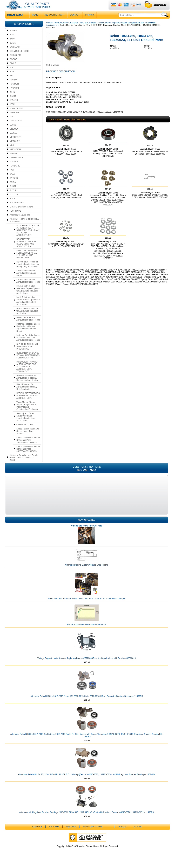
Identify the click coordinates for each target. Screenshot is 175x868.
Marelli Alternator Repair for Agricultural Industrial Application (27, 318)
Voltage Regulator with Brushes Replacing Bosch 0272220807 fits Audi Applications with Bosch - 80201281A (87, 665)
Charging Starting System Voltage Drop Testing (87, 572)
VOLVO (13, 205)
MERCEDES (15, 144)
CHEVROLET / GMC (19, 58)
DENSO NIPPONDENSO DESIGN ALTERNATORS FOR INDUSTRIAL (28, 362)
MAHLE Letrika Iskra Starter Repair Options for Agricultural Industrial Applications (28, 308)
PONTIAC (14, 169)
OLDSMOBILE (16, 164)
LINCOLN (14, 136)
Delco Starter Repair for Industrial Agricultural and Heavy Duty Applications (28, 271)
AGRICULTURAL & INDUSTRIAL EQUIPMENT (25, 227)
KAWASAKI (15, 119)
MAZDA (13, 140)
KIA (11, 123)
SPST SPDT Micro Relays (21, 214)
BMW (12, 46)
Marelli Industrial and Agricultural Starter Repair (28, 325)
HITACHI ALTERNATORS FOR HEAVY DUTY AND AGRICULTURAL (28, 402)
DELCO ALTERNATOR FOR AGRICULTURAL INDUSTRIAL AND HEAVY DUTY (27, 261)
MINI (12, 152)
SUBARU (14, 193)
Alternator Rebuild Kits (20, 222)
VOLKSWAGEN (17, 210)
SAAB (12, 181)
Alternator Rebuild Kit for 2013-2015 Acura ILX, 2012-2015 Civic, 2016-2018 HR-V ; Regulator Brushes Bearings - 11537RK (87, 703)
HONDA (13, 87)
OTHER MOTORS (25, 432)
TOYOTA (14, 201)
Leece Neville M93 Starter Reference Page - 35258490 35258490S (28, 447)
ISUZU (13, 103)
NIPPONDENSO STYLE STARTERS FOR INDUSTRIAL (28, 353)
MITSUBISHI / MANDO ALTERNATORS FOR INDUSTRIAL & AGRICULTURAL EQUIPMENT (27, 373)
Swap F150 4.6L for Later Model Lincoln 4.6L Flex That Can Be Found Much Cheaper (87, 606)
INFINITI (13, 99)
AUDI (12, 41)
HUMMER (14, 91)
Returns (71, 834)
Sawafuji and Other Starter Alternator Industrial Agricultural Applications (26, 424)
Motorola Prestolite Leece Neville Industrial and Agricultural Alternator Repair (28, 334)
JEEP (12, 111)
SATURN (14, 185)
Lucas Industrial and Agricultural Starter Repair (28, 288)
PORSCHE (15, 173)
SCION (13, 189)
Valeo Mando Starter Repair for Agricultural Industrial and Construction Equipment (27, 413)
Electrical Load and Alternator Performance (87, 631)
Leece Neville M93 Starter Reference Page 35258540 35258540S (28, 456)
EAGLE (13, 70)
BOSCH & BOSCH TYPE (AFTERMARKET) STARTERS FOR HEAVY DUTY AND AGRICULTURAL (28, 237)
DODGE (13, 66)
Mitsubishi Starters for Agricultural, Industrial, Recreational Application (27, 385)
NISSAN (13, 160)
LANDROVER (16, 128)
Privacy (90, 22)
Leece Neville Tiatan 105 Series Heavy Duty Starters (28, 438)
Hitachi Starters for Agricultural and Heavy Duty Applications (27, 394)
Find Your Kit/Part (54, 22)
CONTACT (75, 22)
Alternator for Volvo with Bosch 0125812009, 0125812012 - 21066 (23, 464)
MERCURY (15, 148)
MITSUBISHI (15, 156)
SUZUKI (13, 197)
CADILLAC (15, 54)
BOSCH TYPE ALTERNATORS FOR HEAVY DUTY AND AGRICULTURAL (26, 250)
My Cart (138, 834)
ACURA (13, 37)
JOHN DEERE (16, 115)
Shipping (54, 834)
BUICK (13, 50)
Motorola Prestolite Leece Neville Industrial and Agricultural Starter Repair (28, 344)
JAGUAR (14, 107)
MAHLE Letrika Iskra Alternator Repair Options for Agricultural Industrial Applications (28, 296)
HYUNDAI (14, 95)
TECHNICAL (15, 218)
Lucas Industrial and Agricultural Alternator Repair (26, 280)
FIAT (12, 74)
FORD (12, 78)
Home (49, 30)
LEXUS (13, 132)
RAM (12, 177)
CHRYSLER (15, 62)
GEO (12, 82)
